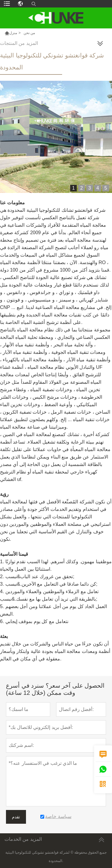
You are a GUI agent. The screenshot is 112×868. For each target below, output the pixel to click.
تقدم (16, 817)
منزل (13, 33)
